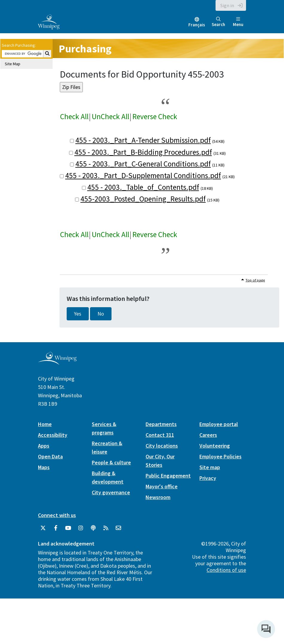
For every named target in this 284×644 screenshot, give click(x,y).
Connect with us (57, 515)
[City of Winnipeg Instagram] (81, 528)
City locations (162, 446)
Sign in (227, 5)
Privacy (208, 478)
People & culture (111, 462)
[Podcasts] (93, 528)
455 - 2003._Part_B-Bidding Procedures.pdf (143, 152)
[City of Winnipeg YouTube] (68, 528)
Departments (161, 424)
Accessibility (53, 435)
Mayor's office (162, 486)
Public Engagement (168, 476)
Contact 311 (160, 435)
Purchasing (85, 49)
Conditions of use (226, 570)
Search (218, 22)
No (101, 314)
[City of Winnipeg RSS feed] (106, 528)
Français (197, 25)
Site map (210, 467)
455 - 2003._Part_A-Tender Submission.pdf (143, 140)
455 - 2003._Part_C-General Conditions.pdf (143, 164)
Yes (78, 314)
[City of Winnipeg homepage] (57, 362)
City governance (111, 492)
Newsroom (158, 497)
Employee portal (219, 424)
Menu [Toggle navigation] (238, 22)
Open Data (50, 456)
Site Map (13, 64)
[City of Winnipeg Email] (118, 528)
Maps (44, 467)
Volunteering (215, 446)
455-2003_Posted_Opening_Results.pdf (143, 199)
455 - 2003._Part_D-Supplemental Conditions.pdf (143, 175)
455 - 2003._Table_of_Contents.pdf (143, 187)
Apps (44, 446)
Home (45, 424)
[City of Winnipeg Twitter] (43, 528)
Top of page (255, 280)
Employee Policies (220, 456)
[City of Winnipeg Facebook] (56, 528)
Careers (208, 435)
